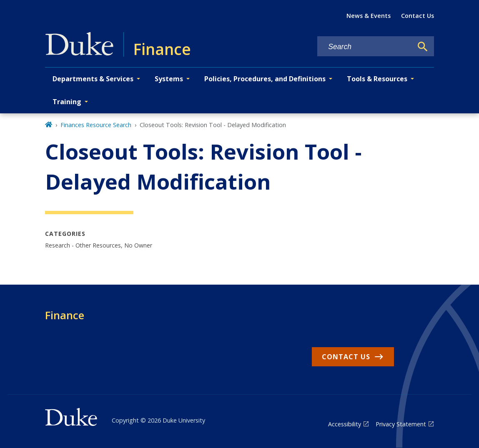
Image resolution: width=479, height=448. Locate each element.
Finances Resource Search (96, 125)
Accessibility (345, 424)
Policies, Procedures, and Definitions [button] (265, 79)
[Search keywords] (365, 47)
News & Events (369, 16)
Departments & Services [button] (93, 79)
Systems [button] (169, 79)
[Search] (423, 47)
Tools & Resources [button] (377, 79)
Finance (65, 315)
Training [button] (67, 102)
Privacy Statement (401, 424)
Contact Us (418, 16)
